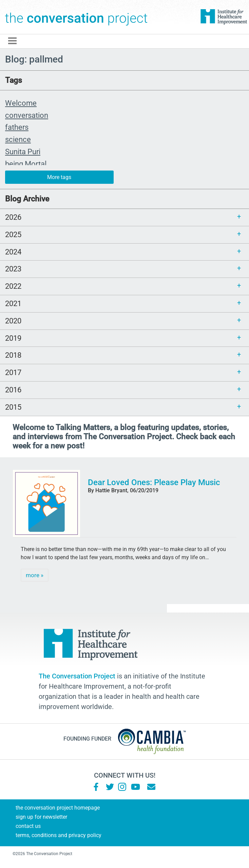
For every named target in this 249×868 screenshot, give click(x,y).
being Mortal (26, 164)
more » (35, 575)
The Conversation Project (76, 17)
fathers (17, 127)
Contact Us (28, 826)
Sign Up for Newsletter (41, 817)
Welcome (21, 103)
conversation (27, 115)
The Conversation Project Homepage (58, 808)
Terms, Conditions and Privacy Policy (59, 835)
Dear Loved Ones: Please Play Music (154, 482)
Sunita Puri (23, 152)
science (18, 139)
